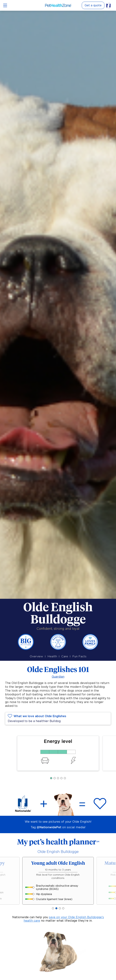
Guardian (58, 677)
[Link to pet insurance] (110, 5)
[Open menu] (5, 5)
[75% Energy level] (58, 752)
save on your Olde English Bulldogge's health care (64, 911)
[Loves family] (90, 649)
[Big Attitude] (26, 649)
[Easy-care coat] (58, 649)
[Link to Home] (58, 5)
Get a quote (93, 5)
